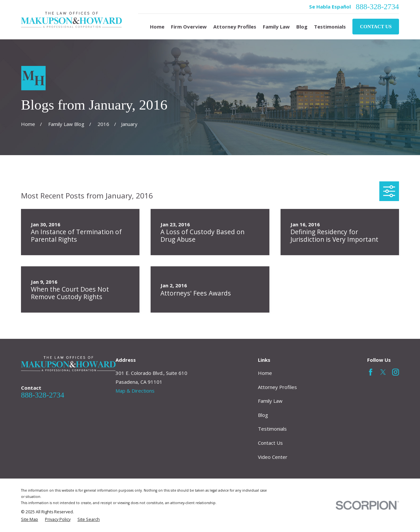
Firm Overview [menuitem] (189, 27)
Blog (263, 415)
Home (265, 373)
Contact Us (376, 27)
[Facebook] (371, 372)
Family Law (270, 401)
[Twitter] (383, 372)
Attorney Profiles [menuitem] (235, 27)
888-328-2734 (377, 7)
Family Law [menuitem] (276, 27)
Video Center (273, 457)
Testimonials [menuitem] (330, 27)
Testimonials (272, 429)
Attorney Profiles (277, 387)
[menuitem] (30, 520)
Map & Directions (135, 391)
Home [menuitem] (157, 27)
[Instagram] (396, 372)
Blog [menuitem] (302, 27)
